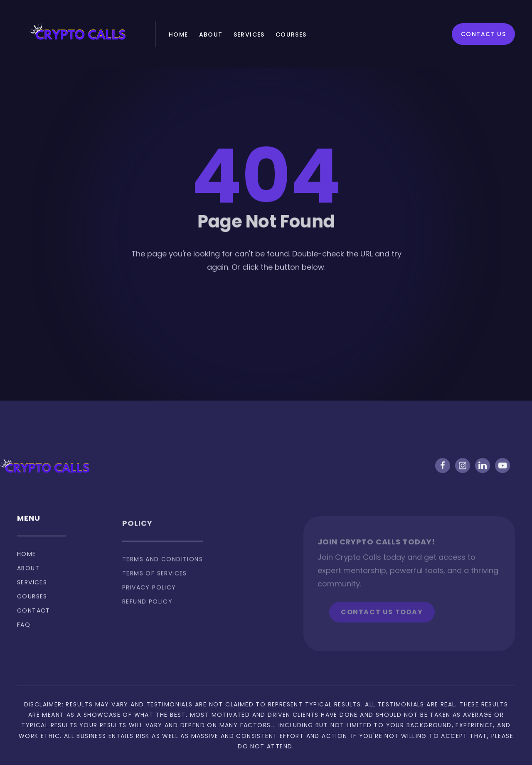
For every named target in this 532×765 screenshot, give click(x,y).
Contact (34, 617)
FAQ (24, 631)
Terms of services (155, 583)
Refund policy (147, 611)
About (211, 34)
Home (179, 34)
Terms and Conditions (163, 569)
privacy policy (149, 597)
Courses (291, 34)
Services (249, 34)
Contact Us (483, 34)
